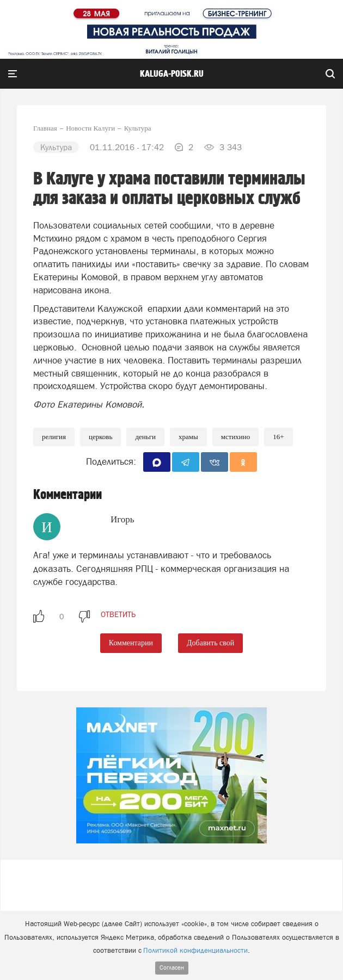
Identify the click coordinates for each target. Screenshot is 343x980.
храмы (188, 437)
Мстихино (236, 437)
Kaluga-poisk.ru (172, 74)
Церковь (100, 437)
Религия (54, 437)
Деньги (145, 437)
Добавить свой (210, 643)
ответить (118, 614)
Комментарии (131, 643)
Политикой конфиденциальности (195, 950)
